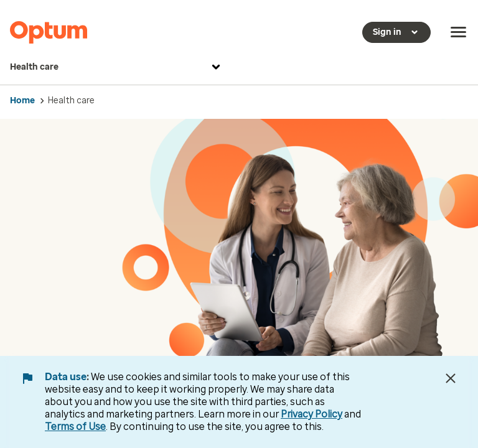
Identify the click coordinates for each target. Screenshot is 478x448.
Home (22, 100)
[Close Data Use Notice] (451, 378)
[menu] (459, 32)
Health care (117, 67)
